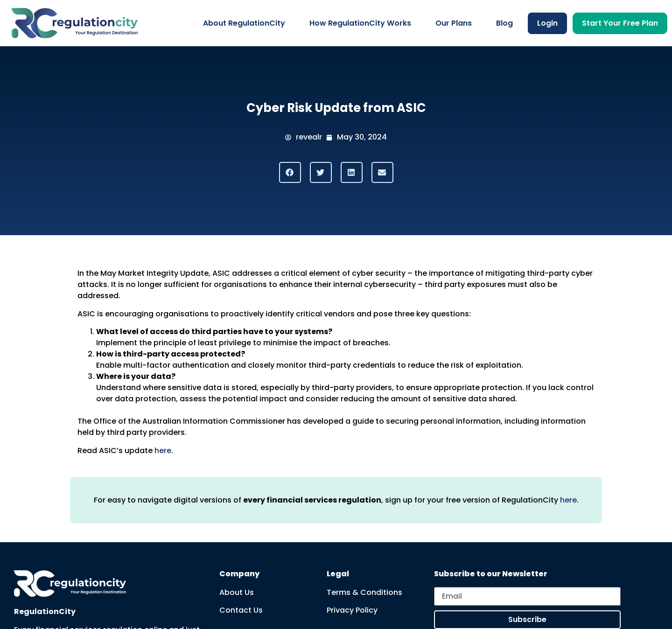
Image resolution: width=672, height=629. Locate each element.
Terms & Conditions (364, 592)
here (163, 451)
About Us (237, 592)
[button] (290, 172)
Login (547, 23)
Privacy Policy (352, 610)
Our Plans (454, 23)
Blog (504, 23)
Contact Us (241, 610)
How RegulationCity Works (360, 23)
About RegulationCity (244, 23)
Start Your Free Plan (620, 23)
